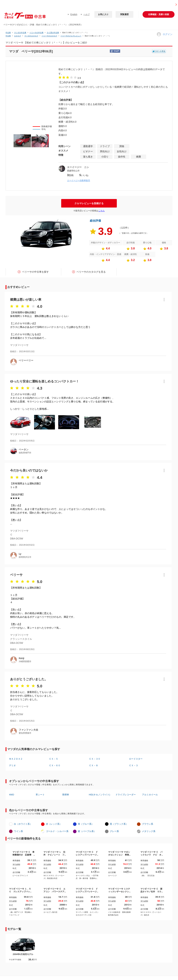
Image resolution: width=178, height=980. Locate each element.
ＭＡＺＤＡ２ (16, 759)
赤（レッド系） (54, 824)
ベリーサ (16, 575)
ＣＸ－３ (133, 765)
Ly (20, 554)
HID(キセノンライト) (99, 795)
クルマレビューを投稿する (89, 203)
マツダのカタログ (31, 36)
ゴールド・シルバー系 (57, 831)
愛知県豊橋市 (25, 733)
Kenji (21, 658)
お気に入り (103, 14)
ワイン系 (18, 831)
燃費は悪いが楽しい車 (26, 300)
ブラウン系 (147, 824)
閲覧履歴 (124, 14)
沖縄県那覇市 (25, 661)
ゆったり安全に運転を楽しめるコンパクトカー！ (44, 381)
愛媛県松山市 (73, 171)
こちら (102, 211)
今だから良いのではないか (29, 470)
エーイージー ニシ (78, 167)
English (74, 14)
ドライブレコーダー (126, 795)
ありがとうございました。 (29, 679)
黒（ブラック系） (119, 824)
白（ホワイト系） (23, 824)
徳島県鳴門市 (25, 453)
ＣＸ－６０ (55, 765)
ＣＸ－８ (94, 765)
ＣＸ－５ (54, 759)
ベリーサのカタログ (49, 36)
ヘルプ (87, 14)
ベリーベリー (26, 360)
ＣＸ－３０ (95, 759)
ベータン (24, 449)
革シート (40, 795)
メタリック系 (149, 831)
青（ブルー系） (86, 824)
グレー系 (114, 831)
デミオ (12, 765)
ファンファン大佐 (29, 730)
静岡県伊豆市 (25, 557)
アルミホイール (150, 795)
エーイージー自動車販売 (79, 180)
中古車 (8, 33)
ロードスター (136, 759)
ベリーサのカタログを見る (91, 272)
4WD (12, 795)
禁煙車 (66, 795)
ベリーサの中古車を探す (35, 272)
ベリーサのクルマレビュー (71, 36)
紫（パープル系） (87, 831)
